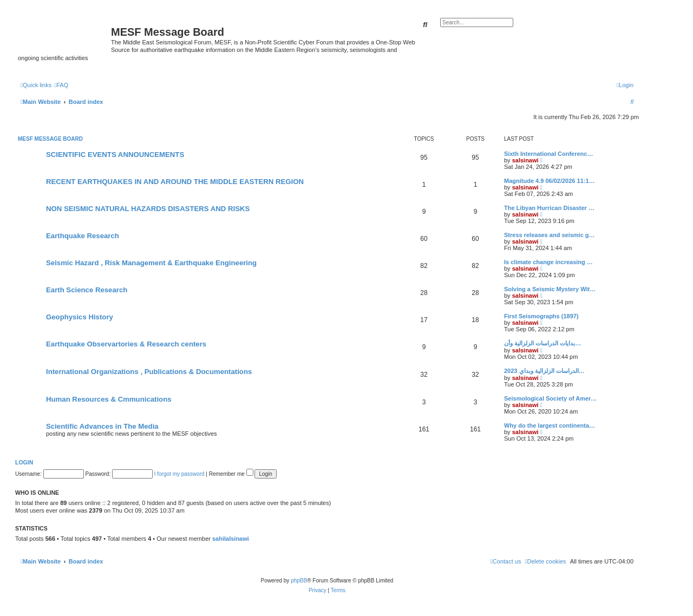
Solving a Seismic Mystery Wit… (550, 289)
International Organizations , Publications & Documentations (149, 372)
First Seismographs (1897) (541, 316)
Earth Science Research (87, 290)
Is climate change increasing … (548, 262)
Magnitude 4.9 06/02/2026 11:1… (550, 181)
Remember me (231, 474)
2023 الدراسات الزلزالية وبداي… (544, 371)
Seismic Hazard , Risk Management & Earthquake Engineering (151, 263)
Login (24, 462)
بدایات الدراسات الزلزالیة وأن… (542, 343)
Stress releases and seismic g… (550, 235)
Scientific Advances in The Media (102, 426)
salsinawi (525, 160)
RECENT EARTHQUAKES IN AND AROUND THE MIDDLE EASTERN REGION (175, 182)
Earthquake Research (83, 236)
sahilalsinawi (231, 539)
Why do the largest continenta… (550, 425)
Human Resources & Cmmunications (109, 399)
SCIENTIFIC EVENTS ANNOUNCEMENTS (115, 155)
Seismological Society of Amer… (550, 398)
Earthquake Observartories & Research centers (126, 344)
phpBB (299, 581)
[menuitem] (61, 85)
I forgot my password (179, 474)
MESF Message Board (50, 139)
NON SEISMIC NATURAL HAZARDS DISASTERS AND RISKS (148, 209)
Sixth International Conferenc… (548, 154)
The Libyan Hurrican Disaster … (549, 208)
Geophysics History (80, 317)
